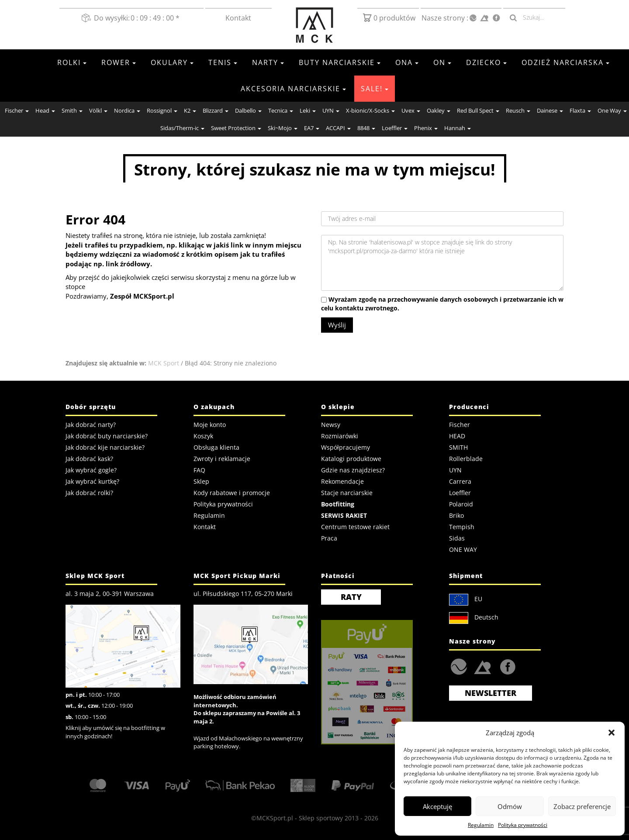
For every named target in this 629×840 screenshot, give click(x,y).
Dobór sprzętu (91, 407)
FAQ (199, 470)
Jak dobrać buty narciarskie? (107, 436)
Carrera (460, 481)
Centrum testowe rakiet (355, 527)
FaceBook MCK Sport (506, 665)
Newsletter (491, 693)
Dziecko (486, 62)
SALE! (375, 89)
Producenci (469, 407)
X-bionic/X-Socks (370, 110)
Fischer (17, 110)
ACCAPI (338, 128)
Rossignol (162, 110)
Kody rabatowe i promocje (232, 493)
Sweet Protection (236, 128)
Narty (268, 62)
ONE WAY (463, 549)
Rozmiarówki (340, 436)
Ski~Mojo (283, 128)
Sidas (457, 538)
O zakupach (214, 407)
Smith (72, 110)
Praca (329, 538)
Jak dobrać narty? (91, 425)
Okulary (172, 62)
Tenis (223, 62)
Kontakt (239, 18)
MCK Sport (164, 363)
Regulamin (481, 825)
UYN (331, 110)
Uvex (411, 110)
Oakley (439, 110)
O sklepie (338, 407)
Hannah (458, 128)
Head (45, 110)
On (442, 62)
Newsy (331, 425)
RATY (351, 597)
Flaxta (580, 110)
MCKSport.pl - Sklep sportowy (300, 818)
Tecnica (281, 110)
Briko (456, 515)
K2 (190, 110)
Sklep (201, 481)
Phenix (426, 128)
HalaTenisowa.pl (459, 667)
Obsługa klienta (216, 447)
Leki (308, 110)
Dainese (550, 110)
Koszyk (203, 436)
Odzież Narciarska (565, 62)
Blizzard (216, 110)
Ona (407, 62)
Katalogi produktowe (351, 459)
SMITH (458, 447)
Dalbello (248, 110)
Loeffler (395, 128)
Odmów (510, 806)
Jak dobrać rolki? (89, 493)
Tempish (462, 527)
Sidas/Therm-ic (182, 128)
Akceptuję (437, 806)
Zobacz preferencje (582, 806)
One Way (612, 110)
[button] (612, 733)
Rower (119, 62)
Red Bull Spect (478, 110)
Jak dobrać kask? (89, 459)
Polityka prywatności (523, 825)
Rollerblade (466, 459)
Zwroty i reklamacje (222, 459)
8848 (366, 128)
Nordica (127, 110)
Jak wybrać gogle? (91, 470)
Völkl (98, 110)
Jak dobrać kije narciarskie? (105, 447)
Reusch (518, 110)
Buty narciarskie (340, 62)
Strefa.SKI (482, 666)
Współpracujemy (346, 447)
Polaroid (461, 504)
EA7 (312, 128)
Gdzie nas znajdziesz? (353, 470)
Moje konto (210, 425)
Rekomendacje (342, 481)
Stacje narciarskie (347, 493)
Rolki (72, 62)
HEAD (457, 436)
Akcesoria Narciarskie (293, 89)
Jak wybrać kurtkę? (92, 481)
